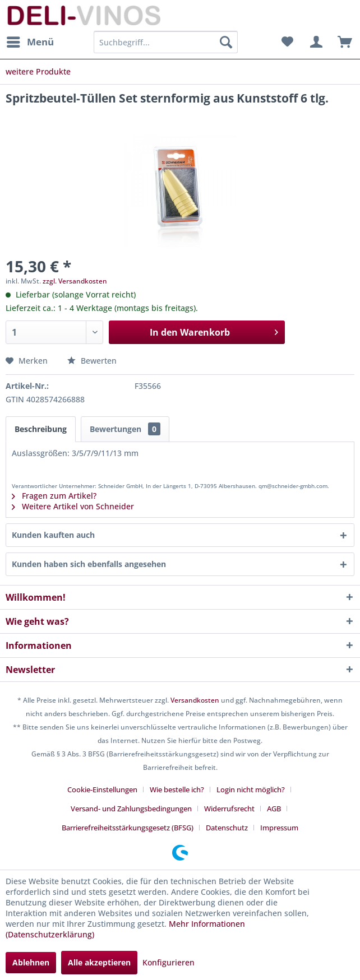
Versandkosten (195, 700)
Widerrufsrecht (229, 809)
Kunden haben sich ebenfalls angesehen (89, 564)
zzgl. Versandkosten (75, 281)
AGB (274, 809)
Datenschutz (227, 828)
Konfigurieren (169, 962)
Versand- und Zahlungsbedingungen (131, 809)
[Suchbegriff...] (166, 42)
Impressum (279, 828)
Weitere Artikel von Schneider (73, 506)
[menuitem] (30, 42)
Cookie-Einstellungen (102, 789)
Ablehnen (31, 962)
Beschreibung (41, 429)
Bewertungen (125, 429)
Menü (30, 41)
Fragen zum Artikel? (54, 496)
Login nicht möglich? (251, 789)
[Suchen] (226, 42)
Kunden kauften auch (53, 535)
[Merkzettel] (287, 42)
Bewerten (92, 361)
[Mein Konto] (315, 42)
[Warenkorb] (342, 42)
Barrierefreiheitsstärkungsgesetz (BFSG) (128, 828)
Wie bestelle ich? (177, 789)
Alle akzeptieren (99, 962)
